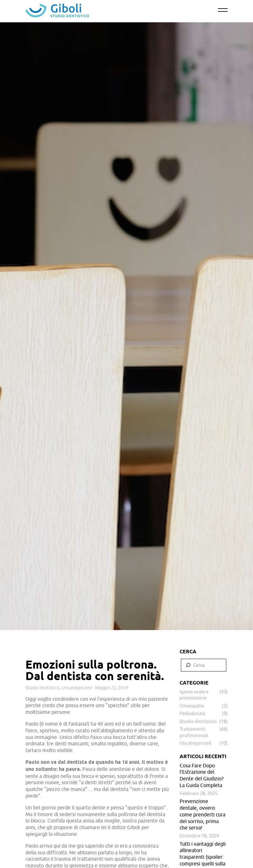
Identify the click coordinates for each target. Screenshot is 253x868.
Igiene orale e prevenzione (194, 695)
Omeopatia (192, 706)
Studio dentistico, (44, 688)
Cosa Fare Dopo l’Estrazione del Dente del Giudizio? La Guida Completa (202, 775)
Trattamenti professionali (194, 732)
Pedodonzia (192, 713)
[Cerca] (188, 665)
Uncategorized (77, 688)
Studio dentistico (198, 721)
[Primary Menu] (223, 10)
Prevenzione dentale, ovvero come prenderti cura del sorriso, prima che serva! (202, 814)
